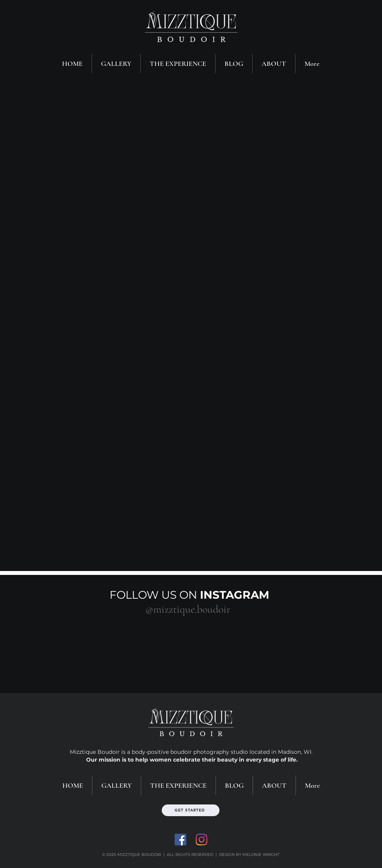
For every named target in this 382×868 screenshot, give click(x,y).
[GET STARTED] (191, 810)
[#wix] (237, 609)
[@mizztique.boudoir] (187, 609)
